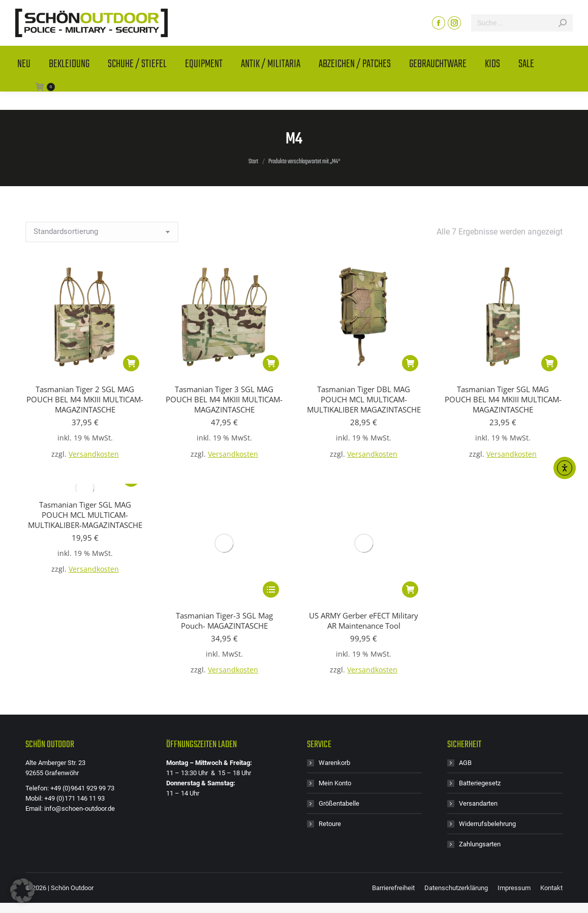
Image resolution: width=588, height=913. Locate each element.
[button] (131, 363)
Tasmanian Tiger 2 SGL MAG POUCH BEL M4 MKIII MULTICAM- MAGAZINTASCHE (85, 399)
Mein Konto (335, 682)
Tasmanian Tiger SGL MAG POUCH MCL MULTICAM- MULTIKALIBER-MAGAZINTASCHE (85, 515)
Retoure (330, 723)
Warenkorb (334, 662)
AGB (465, 662)
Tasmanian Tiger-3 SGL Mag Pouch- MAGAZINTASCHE (224, 510)
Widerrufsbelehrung (487, 723)
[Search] (522, 41)
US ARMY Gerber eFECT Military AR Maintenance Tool (364, 510)
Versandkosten (94, 454)
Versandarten (478, 703)
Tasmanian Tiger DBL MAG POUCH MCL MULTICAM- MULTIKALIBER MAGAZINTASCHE (364, 399)
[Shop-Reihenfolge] (102, 232)
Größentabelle (339, 703)
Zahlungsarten (480, 743)
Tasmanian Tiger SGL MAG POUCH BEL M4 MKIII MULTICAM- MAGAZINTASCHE (503, 399)
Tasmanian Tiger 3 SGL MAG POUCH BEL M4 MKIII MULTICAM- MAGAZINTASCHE (224, 399)
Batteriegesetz (480, 682)
